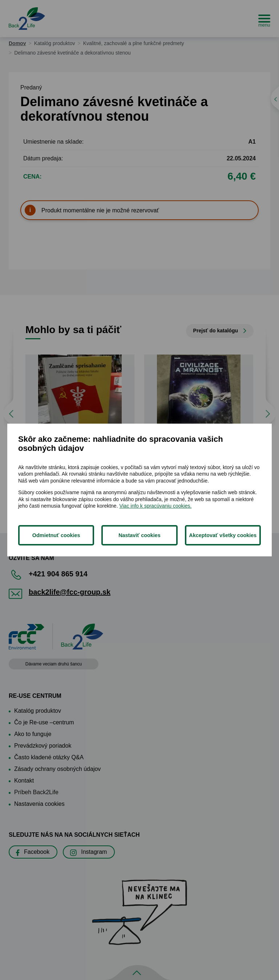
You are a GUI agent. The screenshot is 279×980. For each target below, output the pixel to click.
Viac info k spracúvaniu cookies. (155, 506)
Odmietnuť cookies (56, 535)
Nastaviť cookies (139, 535)
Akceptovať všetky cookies (223, 535)
